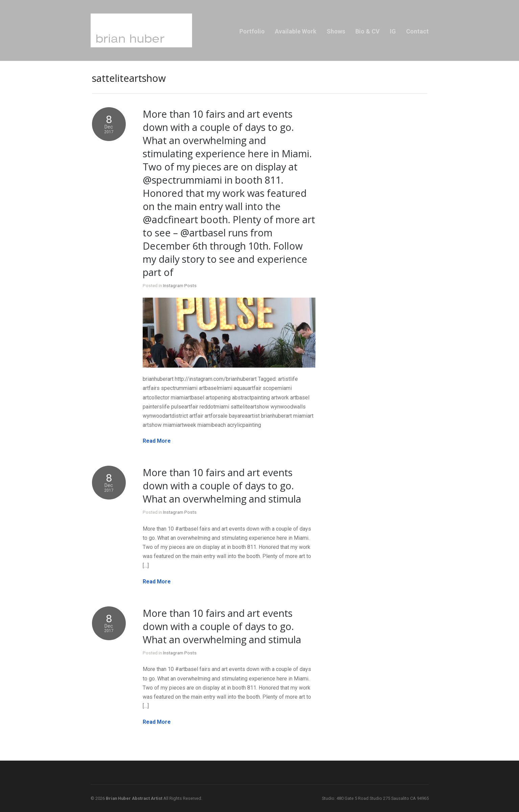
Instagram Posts (180, 285)
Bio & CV (368, 31)
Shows (336, 31)
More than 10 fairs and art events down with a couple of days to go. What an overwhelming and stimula (222, 485)
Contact (417, 31)
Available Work (296, 31)
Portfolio (252, 31)
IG (393, 31)
